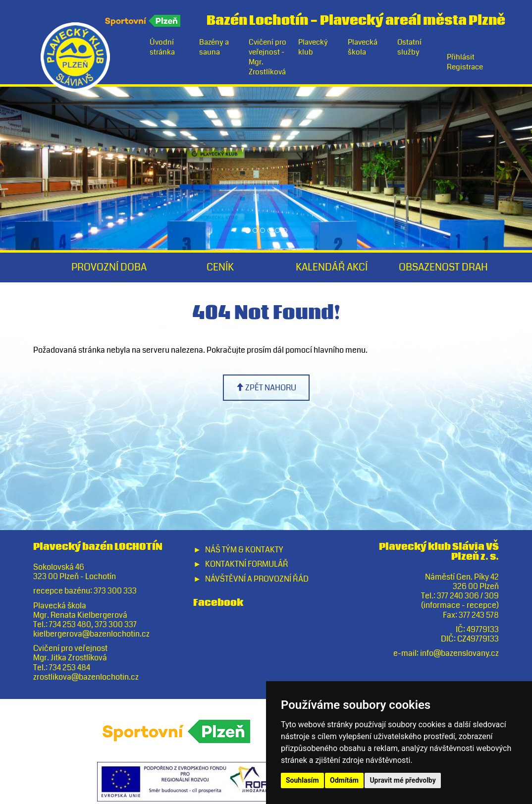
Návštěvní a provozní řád (257, 579)
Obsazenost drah (443, 267)
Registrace (465, 67)
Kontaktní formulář (247, 564)
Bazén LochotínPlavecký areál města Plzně (356, 19)
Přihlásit (461, 57)
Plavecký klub (313, 47)
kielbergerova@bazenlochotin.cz (91, 634)
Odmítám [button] (344, 780)
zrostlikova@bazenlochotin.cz (86, 677)
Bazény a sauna (214, 47)
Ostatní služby (409, 47)
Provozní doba (109, 267)
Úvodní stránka (162, 47)
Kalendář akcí (332, 267)
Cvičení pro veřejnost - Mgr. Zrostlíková (267, 57)
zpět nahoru (266, 388)
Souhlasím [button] (302, 780)
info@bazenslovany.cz (459, 653)
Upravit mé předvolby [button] (402, 780)
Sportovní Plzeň (143, 21)
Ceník (220, 267)
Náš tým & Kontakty (244, 550)
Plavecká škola (363, 47)
